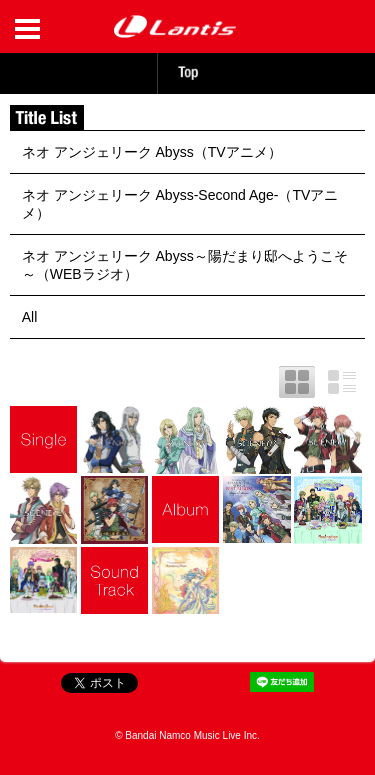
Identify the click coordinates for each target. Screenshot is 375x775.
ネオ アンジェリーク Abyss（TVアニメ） (152, 152)
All (30, 317)
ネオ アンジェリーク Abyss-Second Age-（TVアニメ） (180, 204)
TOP (188, 72)
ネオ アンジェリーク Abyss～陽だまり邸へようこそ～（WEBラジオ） (185, 265)
